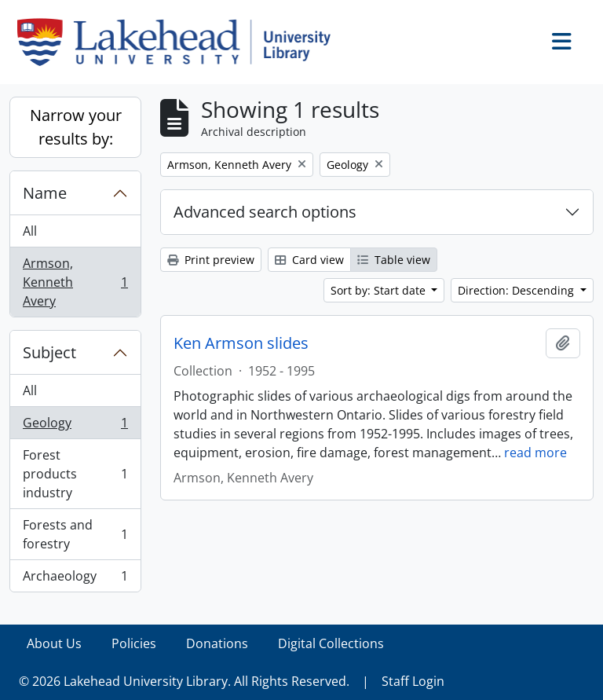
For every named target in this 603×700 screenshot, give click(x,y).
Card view (309, 260)
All (30, 231)
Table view (394, 260)
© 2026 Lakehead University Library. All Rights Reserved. (184, 681)
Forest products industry (75, 474)
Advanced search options (265, 212)
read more (535, 453)
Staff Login (413, 681)
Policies (134, 643)
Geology (75, 426)
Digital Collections (331, 643)
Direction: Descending (517, 290)
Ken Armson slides (241, 343)
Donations (217, 643)
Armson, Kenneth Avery (75, 282)
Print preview (211, 260)
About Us (54, 643)
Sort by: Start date (380, 290)
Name (45, 193)
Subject (49, 352)
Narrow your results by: (76, 127)
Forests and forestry (75, 534)
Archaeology (75, 579)
